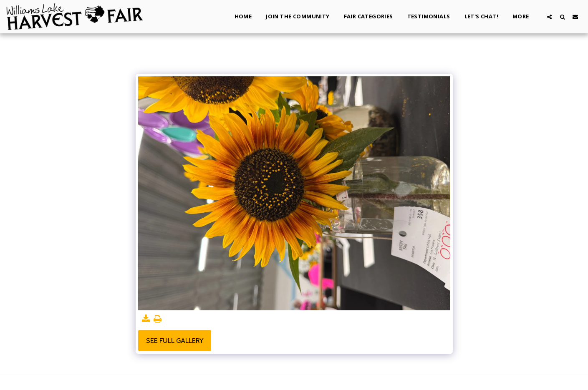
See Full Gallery (175, 340)
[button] (549, 17)
